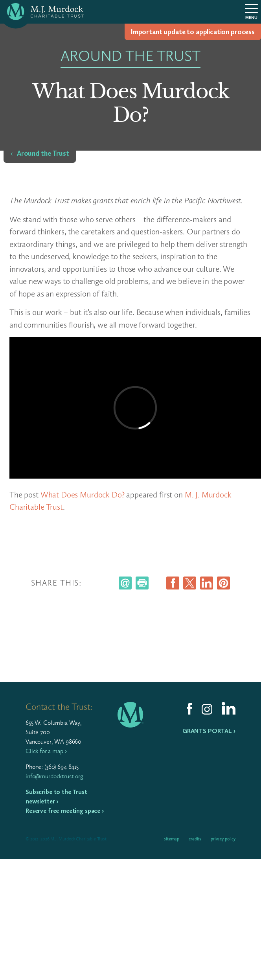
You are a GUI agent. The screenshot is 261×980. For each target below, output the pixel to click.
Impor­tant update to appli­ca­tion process (193, 32)
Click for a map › (46, 751)
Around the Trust (43, 153)
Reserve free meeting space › (65, 811)
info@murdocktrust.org (54, 776)
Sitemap (172, 839)
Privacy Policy (223, 839)
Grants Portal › (209, 731)
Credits (195, 839)
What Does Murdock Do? (83, 495)
